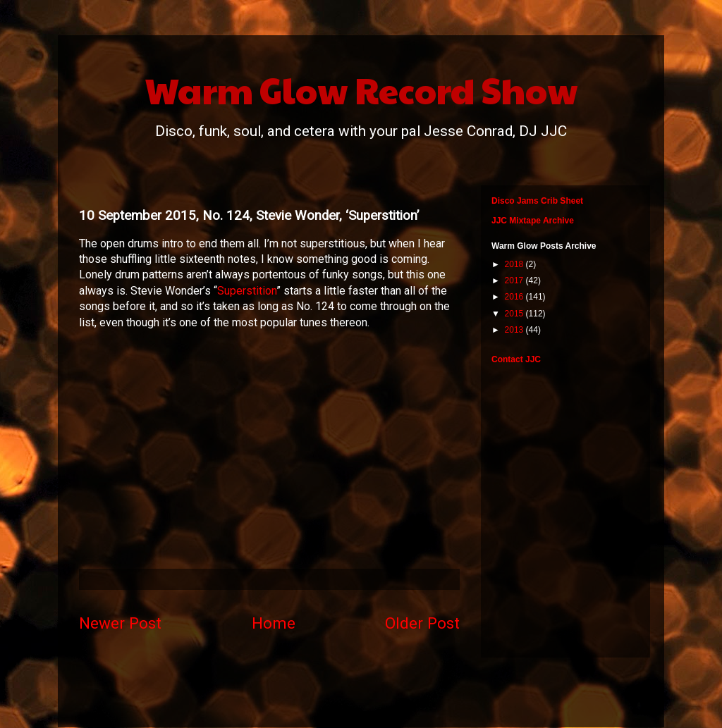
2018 (515, 264)
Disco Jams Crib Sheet (537, 201)
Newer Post (120, 623)
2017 (515, 280)
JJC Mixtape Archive (533, 221)
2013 (515, 330)
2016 (515, 297)
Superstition (247, 291)
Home (274, 623)
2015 (515, 314)
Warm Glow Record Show (361, 90)
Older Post (422, 623)
